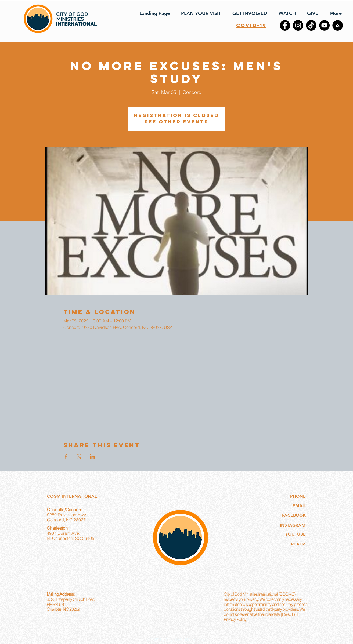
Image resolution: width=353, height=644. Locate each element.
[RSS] (338, 25)
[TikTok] (311, 25)
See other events (176, 122)
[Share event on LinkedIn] (92, 456)
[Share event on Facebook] (66, 456)
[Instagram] (298, 25)
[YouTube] (324, 25)
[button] (199, 13)
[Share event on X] (79, 456)
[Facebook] (285, 25)
